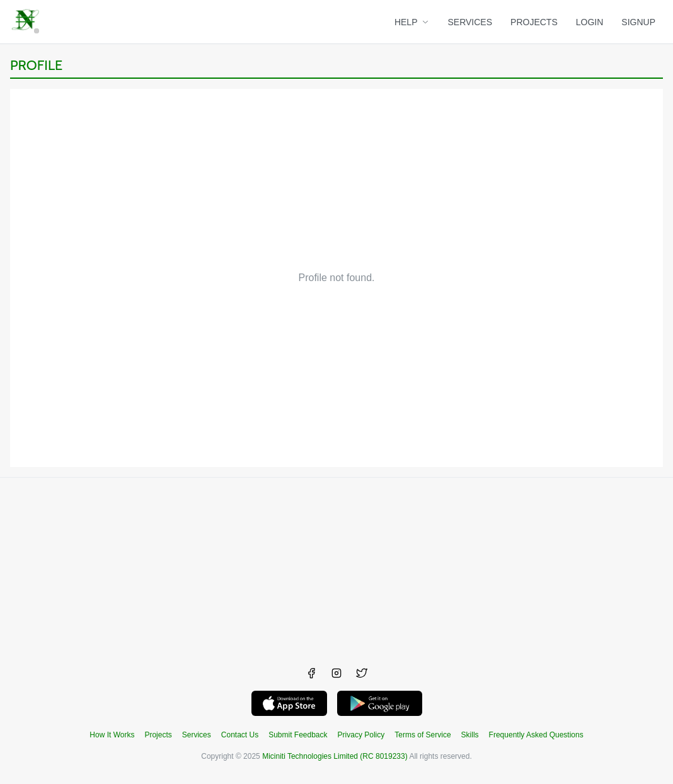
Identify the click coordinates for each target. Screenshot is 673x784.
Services (197, 735)
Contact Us (240, 735)
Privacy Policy (361, 735)
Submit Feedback (298, 735)
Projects (158, 735)
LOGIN (590, 22)
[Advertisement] (336, 566)
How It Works (112, 735)
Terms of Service (423, 735)
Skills (470, 735)
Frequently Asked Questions (536, 735)
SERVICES (470, 22)
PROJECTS (534, 22)
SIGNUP (638, 22)
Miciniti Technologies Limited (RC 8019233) (335, 756)
